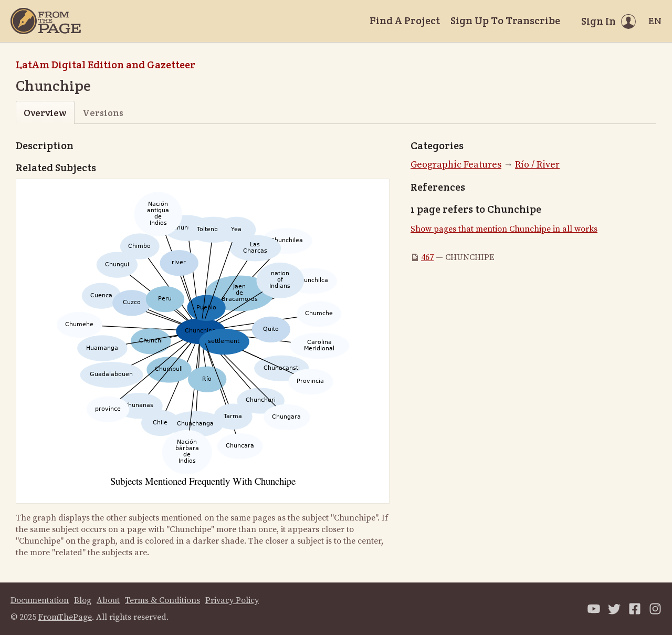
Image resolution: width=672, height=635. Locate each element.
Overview (45, 113)
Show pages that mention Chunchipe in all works (504, 229)
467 (427, 257)
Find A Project (405, 20)
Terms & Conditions (162, 600)
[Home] (46, 21)
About (108, 600)
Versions (103, 113)
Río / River (537, 165)
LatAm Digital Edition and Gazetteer (106, 65)
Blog (83, 600)
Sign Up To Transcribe (505, 20)
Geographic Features (456, 165)
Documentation (40, 600)
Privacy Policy (232, 600)
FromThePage (65, 617)
